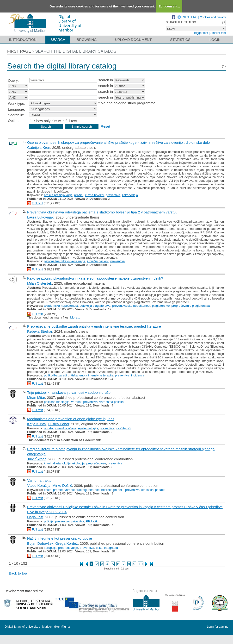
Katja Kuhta (37, 424)
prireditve (78, 521)
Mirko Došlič (62, 485)
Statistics (180, 40)
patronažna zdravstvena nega (64, 261)
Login (215, 40)
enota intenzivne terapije (96, 375)
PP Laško (93, 521)
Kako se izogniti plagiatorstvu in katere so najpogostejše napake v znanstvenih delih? (95, 278)
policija (49, 521)
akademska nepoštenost (61, 306)
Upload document (133, 40)
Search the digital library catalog (76, 51)
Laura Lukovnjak (40, 217)
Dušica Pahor (58, 424)
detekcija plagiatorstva (95, 306)
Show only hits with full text (55, 121)
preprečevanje (96, 463)
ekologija (78, 463)
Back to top (18, 573)
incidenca (138, 375)
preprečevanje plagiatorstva (191, 306)
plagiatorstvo (161, 306)
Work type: (16, 103)
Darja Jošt (35, 517)
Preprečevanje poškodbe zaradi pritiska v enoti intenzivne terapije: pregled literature (94, 326)
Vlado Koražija (39, 485)
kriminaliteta (52, 463)
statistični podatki (153, 490)
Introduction (23, 40)
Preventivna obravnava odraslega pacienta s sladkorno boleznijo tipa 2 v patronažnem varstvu (102, 212)
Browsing (87, 40)
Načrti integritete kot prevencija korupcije (60, 538)
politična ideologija (57, 402)
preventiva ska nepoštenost (131, 306)
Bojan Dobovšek (40, 543)
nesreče (94, 490)
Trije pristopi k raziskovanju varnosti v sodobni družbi (69, 392)
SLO (186, 17)
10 (141, 564)
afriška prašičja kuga (58, 195)
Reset (105, 126)
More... (75, 317)
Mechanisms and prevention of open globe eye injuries (71, 419)
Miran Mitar (36, 397)
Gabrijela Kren (39, 147)
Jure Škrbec (37, 459)
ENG (194, 17)
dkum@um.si (63, 627)
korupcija (50, 548)
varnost (77, 402)
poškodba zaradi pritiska (61, 375)
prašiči (79, 195)
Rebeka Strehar (40, 331)
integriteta (111, 548)
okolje (67, 463)
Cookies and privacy (213, 17)
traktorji (82, 490)
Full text (37, 203)
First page (19, 51)
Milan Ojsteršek (40, 283)
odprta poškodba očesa (60, 428)
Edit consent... (169, 6)
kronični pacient (98, 261)
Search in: (16, 115)
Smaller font (218, 33)
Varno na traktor (40, 480)
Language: (16, 109)
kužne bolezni (95, 195)
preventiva (113, 195)
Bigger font (201, 33)
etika (99, 548)
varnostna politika (112, 402)
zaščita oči (123, 428)
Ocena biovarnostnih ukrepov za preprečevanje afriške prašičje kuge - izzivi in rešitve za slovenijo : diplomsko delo (118, 142)
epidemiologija (88, 428)
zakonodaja (130, 195)
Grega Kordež (67, 543)
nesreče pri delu (113, 490)
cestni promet (53, 490)
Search (58, 40)
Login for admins (218, 627)
